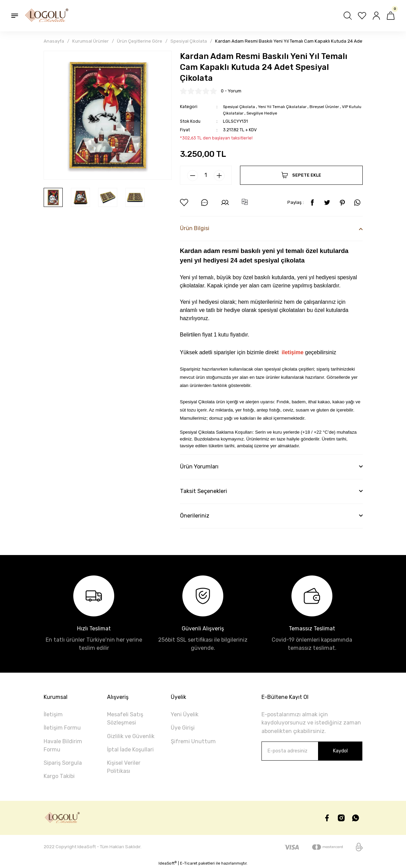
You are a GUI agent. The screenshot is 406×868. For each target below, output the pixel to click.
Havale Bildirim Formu (63, 745)
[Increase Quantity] (219, 176)
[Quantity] (206, 175)
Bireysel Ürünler (331, 107)
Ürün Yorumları (199, 467)
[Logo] (47, 16)
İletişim (53, 714)
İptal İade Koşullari (130, 750)
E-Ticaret (189, 863)
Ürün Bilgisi (195, 228)
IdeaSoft (168, 863)
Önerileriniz (195, 516)
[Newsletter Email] (312, 751)
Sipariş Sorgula (63, 763)
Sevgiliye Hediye (277, 113)
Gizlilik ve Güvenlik (131, 736)
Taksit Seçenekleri (204, 491)
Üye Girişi (183, 728)
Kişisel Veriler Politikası (124, 767)
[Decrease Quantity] (193, 176)
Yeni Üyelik (185, 714)
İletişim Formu (62, 728)
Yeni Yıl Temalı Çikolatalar (286, 107)
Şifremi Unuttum (193, 741)
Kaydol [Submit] (340, 751)
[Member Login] (376, 16)
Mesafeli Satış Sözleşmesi (125, 719)
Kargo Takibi (59, 776)
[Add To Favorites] (184, 203)
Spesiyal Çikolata (240, 107)
